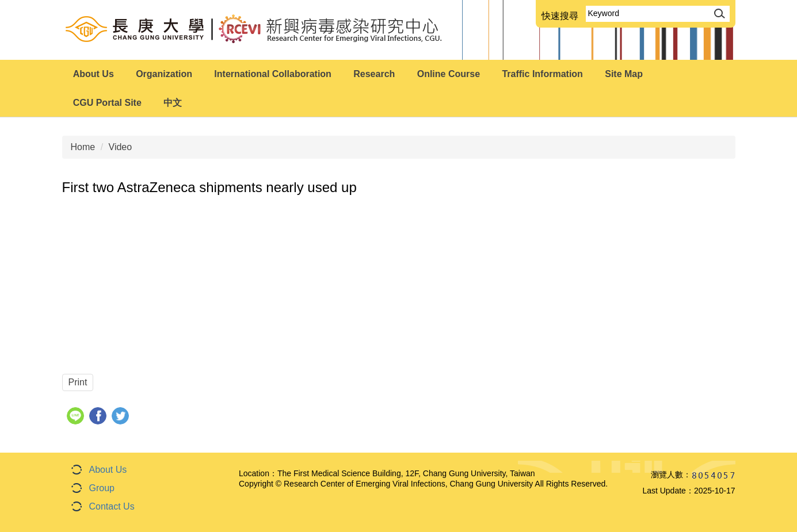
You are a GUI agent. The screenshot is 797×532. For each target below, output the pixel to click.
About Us (108, 470)
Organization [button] (164, 74)
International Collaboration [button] (273, 74)
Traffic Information (542, 74)
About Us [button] (94, 74)
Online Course (449, 74)
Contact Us (112, 506)
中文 (173, 103)
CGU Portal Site (107, 103)
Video (121, 147)
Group (102, 488)
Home (83, 147)
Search (718, 13)
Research (374, 74)
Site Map (624, 74)
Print (78, 382)
